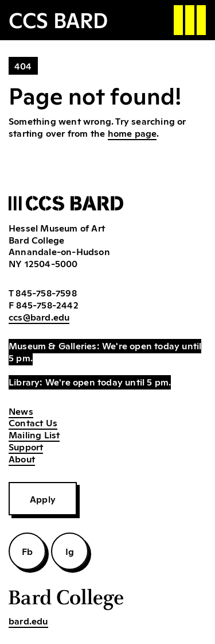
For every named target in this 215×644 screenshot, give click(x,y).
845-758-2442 (47, 304)
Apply (43, 499)
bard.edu (28, 620)
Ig (70, 551)
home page (132, 133)
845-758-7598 (46, 292)
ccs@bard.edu (39, 317)
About (22, 458)
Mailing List (34, 434)
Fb (27, 551)
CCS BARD (58, 19)
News (21, 411)
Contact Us (33, 422)
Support (26, 446)
